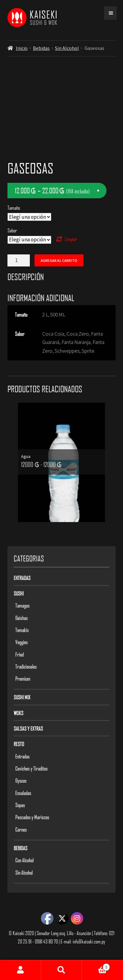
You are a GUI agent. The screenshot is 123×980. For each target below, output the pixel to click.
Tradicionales (26, 666)
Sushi (19, 593)
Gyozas (21, 780)
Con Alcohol (24, 860)
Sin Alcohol (67, 48)
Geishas (21, 618)
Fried (19, 654)
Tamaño (14, 208)
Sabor (12, 230)
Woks (18, 713)
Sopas (20, 805)
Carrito (96, 966)
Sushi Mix (22, 697)
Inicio (22, 48)
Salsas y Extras (28, 728)
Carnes (21, 829)
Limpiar (71, 239)
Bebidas (41, 48)
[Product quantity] (19, 261)
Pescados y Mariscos (32, 817)
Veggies (21, 642)
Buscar (61, 970)
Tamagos (22, 605)
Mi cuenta (20, 970)
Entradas (22, 578)
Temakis (22, 630)
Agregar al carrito (59, 260)
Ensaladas (23, 793)
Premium (23, 679)
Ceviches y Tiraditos (31, 768)
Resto (19, 744)
